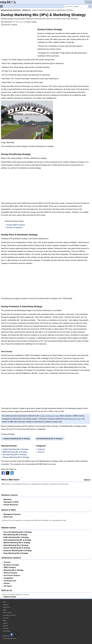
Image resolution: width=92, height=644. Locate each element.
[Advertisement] (18, 42)
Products (41, 449)
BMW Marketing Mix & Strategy (15, 452)
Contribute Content (9, 615)
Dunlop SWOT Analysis (16, 225)
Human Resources (11, 505)
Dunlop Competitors (15, 228)
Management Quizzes (12, 514)
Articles (7, 583)
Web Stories (7, 631)
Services (41, 452)
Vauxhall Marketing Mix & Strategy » (50, 439)
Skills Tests (8, 517)
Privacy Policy (7, 613)
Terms (5, 610)
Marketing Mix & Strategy (14, 570)
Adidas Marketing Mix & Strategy (16, 449)
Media (5, 620)
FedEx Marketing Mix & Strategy (16, 537)
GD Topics (8, 586)
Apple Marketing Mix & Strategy (16, 545)
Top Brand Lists (10, 581)
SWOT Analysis (10, 567)
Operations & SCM (11, 502)
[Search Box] (76, 6)
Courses (88, 2)
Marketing (8, 499)
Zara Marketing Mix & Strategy (15, 455)
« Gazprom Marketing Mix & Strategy (16, 439)
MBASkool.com (12, 638)
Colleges (6, 618)
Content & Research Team (49, 416)
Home (4, 602)
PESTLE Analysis (10, 573)
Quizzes (5, 623)
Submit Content (10, 597)
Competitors (9, 578)
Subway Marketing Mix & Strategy (16, 457)
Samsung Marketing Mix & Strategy (17, 540)
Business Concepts (11, 565)
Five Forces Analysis (12, 575)
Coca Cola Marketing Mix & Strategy (18, 532)
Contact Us (6, 607)
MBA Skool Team (18, 22)
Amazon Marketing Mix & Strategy (17, 548)
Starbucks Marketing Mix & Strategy (18, 551)
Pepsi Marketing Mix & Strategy (16, 553)
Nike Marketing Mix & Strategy (15, 535)
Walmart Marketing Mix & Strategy (17, 543)
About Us (87, 480)
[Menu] (3, 6)
